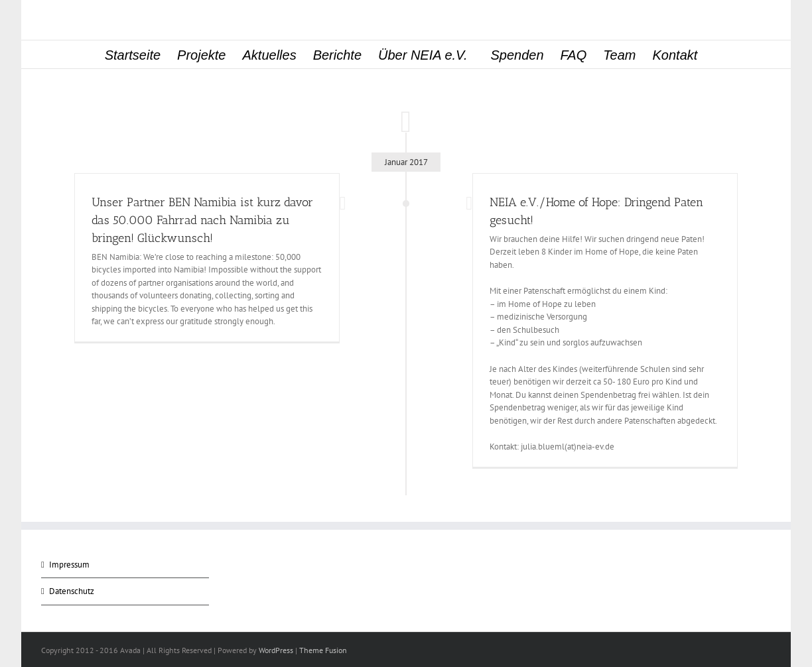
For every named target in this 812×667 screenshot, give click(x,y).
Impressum (69, 565)
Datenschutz (72, 591)
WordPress (276, 650)
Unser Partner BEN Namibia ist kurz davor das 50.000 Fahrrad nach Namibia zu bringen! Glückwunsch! (202, 220)
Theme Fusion (323, 650)
